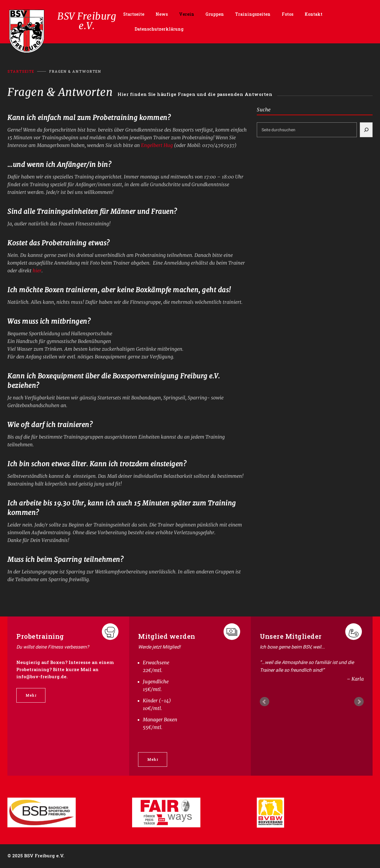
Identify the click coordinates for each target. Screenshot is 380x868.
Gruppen (215, 14)
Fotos (288, 14)
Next (359, 702)
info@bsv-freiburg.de (41, 676)
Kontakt (313, 14)
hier (37, 271)
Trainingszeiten (253, 14)
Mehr (31, 695)
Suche (264, 110)
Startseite (134, 14)
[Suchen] (366, 130)
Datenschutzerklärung (159, 29)
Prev (265, 702)
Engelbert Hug (157, 145)
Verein (187, 14)
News (162, 14)
